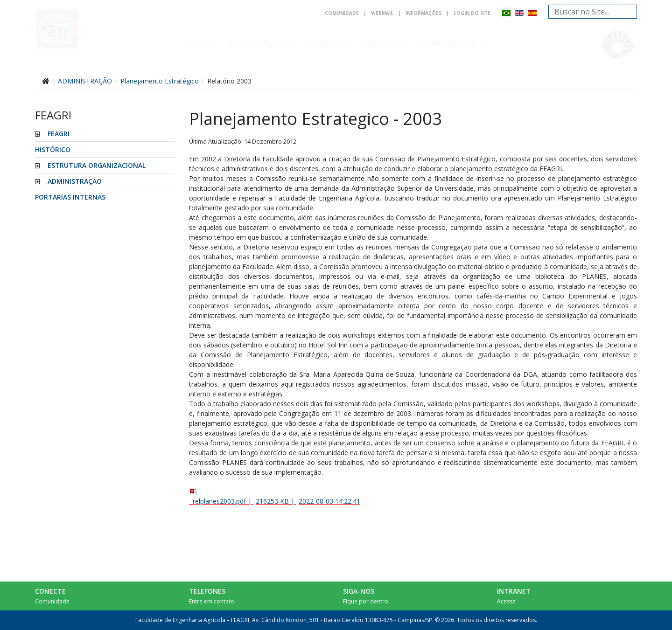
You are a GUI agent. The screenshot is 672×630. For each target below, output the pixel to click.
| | (275, 496)
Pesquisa (381, 43)
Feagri (198, 43)
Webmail (382, 13)
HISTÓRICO (53, 149)
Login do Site (472, 13)
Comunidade (342, 13)
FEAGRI (59, 134)
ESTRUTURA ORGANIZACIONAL (97, 165)
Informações (423, 13)
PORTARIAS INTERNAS (70, 197)
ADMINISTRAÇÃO (75, 181)
